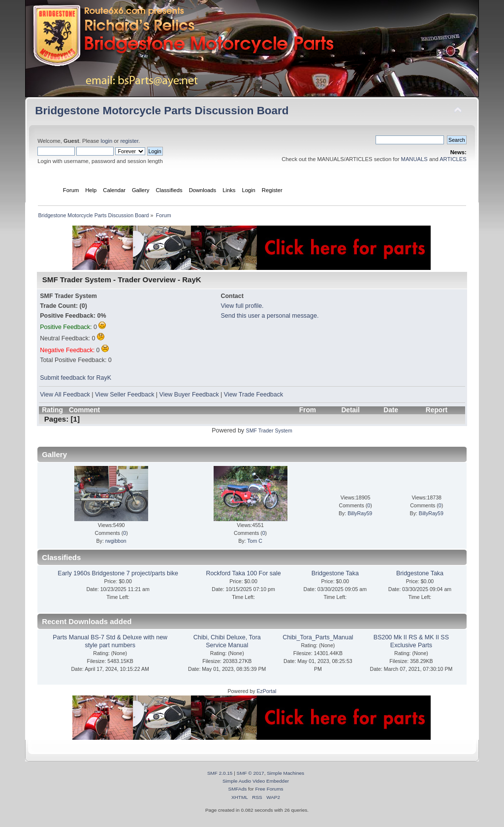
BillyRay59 (360, 513)
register (129, 141)
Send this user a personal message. (269, 316)
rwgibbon (116, 541)
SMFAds (238, 789)
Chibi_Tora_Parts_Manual (318, 637)
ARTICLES (453, 159)
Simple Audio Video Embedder (256, 781)
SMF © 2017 (251, 773)
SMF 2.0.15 (220, 773)
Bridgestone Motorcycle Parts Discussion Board (162, 111)
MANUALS (414, 159)
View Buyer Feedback (189, 395)
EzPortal (266, 691)
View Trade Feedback (253, 395)
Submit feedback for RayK (76, 378)
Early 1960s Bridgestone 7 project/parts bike (118, 573)
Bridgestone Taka (335, 573)
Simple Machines (285, 773)
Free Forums (269, 789)
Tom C (255, 541)
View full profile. (242, 306)
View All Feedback (65, 395)
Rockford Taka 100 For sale (243, 573)
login (106, 141)
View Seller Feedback (125, 395)
